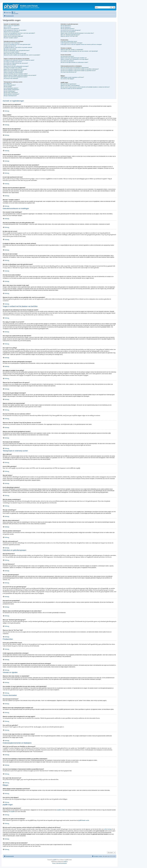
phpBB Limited (61, 810)
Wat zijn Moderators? (66, 27)
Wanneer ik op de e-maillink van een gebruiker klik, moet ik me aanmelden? (22, 55)
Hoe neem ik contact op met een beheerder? (71, 88)
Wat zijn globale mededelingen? (11, 90)
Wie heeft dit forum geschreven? (68, 84)
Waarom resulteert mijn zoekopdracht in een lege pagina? (74, 59)
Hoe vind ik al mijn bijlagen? (67, 79)
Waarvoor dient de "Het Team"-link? (69, 36)
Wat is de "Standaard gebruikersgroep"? (70, 35)
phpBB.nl (66, 862)
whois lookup (108, 829)
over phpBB (11, 812)
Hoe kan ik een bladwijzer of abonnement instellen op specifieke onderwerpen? (80, 69)
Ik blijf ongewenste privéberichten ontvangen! (71, 43)
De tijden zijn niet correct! (10, 46)
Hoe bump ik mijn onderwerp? (11, 78)
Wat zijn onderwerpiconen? (10, 96)
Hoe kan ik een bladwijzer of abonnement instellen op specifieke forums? (78, 71)
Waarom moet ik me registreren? (12, 26)
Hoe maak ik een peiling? (10, 65)
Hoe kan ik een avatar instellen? (11, 52)
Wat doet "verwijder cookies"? (11, 38)
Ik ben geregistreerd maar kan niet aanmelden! (15, 30)
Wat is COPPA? (8, 27)
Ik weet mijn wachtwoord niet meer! (12, 35)
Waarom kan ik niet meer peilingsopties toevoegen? (16, 66)
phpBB (54, 860)
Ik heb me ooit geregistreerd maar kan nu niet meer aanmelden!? (19, 33)
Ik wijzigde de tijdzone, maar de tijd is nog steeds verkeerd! (18, 47)
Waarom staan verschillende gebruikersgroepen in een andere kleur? (77, 33)
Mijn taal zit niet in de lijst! (10, 49)
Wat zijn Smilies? (8, 86)
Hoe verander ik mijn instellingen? (12, 43)
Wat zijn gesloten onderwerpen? (11, 94)
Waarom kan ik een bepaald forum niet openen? (15, 69)
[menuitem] (13, 12)
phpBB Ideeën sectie (84, 820)
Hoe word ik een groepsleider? (68, 32)
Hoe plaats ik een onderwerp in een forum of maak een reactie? (19, 60)
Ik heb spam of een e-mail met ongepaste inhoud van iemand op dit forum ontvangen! (81, 44)
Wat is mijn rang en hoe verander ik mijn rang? (15, 53)
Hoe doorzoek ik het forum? (67, 56)
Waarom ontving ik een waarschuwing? (13, 72)
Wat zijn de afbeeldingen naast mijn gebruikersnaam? (17, 50)
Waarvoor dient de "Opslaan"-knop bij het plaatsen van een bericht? (20, 75)
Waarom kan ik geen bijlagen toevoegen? (14, 71)
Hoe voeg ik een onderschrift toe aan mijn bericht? (16, 63)
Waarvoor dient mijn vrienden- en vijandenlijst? (72, 50)
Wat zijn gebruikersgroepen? (68, 29)
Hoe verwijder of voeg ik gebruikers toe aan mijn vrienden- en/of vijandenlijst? (79, 51)
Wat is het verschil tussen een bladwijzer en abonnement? (75, 68)
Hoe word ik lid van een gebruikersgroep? (71, 30)
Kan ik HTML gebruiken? (10, 85)
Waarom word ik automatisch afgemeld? (13, 36)
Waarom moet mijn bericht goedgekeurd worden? (16, 77)
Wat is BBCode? (8, 84)
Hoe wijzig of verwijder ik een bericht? (13, 62)
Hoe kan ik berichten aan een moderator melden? (16, 74)
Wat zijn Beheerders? (66, 26)
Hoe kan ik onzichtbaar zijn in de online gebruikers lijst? (17, 44)
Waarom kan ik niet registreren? (11, 29)
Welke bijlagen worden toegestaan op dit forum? (72, 77)
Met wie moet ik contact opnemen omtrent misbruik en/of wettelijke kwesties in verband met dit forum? (85, 87)
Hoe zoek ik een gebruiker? (67, 61)
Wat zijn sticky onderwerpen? (11, 93)
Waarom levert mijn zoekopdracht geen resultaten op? (74, 58)
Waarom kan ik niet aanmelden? (11, 32)
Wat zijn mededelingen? (10, 91)
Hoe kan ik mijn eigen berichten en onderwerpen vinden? (74, 62)
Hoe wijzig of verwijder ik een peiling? (13, 68)
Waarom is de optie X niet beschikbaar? (70, 85)
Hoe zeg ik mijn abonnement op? (69, 72)
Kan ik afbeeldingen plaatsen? (11, 88)
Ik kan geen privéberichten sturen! (69, 41)
